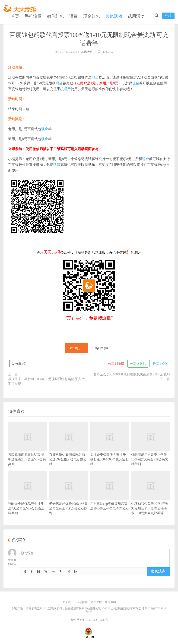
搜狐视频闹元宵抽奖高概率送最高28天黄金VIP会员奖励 (27, 451)
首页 (15, 16)
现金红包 (92, 16)
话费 (73, 16)
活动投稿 (82, 602)
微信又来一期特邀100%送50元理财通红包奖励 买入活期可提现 (46, 382)
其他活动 (114, 16)
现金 (95, 77)
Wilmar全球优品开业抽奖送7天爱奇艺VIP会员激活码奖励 (27, 500)
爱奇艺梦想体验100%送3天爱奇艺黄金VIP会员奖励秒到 (68, 500)
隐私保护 (96, 602)
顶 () (76, 348)
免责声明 (110, 602)
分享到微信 (137, 364)
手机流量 (33, 16)
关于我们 (68, 602)
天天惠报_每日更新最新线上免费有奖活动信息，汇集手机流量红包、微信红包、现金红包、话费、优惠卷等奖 (21, 8)
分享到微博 (115, 364)
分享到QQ (159, 364)
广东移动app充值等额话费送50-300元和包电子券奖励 (110, 498)
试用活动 (136, 16)
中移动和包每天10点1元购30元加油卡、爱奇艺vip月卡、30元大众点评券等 (151, 500)
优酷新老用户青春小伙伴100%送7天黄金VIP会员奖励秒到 (151, 451)
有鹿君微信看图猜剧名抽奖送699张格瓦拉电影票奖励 (68, 451)
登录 (168, 15)
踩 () (102, 348)
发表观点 (158, 572)
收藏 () (19, 364)
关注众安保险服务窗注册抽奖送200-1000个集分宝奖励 (110, 451)
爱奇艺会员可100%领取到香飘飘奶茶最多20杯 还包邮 (132, 375)
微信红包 (55, 16)
